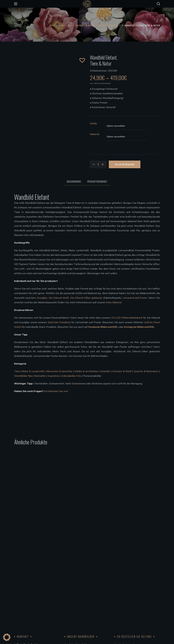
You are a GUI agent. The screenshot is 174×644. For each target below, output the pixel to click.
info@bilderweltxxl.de (36, 596)
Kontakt (119, 591)
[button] (158, 4)
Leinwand (128, 298)
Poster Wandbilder (75, 586)
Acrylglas (42, 298)
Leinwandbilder (73, 591)
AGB (117, 586)
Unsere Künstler (73, 600)
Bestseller (40, 376)
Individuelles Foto (72, 376)
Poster (143, 298)
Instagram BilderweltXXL (139, 327)
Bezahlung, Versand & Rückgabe (132, 577)
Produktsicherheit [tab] (97, 182)
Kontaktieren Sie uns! (56, 391)
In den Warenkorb (125, 164)
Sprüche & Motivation (146, 371)
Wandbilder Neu (23, 376)
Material (95, 134)
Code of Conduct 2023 (127, 605)
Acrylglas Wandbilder (76, 573)
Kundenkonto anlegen (127, 573)
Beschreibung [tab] (74, 182)
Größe (93, 123)
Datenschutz (122, 600)
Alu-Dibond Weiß (59, 298)
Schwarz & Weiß (85, 25)
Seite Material (114, 302)
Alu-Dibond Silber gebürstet (86, 298)
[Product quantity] (98, 164)
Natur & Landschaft (109, 25)
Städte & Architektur (86, 371)
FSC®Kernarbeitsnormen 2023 (132, 609)
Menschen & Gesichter (59, 371)
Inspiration (54, 376)
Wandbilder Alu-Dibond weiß (81, 577)
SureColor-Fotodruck (59, 322)
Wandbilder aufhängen (77, 596)
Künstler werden (73, 605)
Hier (71, 356)
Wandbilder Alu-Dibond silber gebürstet (87, 582)
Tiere (17, 371)
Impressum (120, 596)
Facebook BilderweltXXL (103, 327)
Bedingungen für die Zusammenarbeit (85, 609)
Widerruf (119, 582)
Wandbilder (65, 25)
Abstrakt (105, 371)
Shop (52, 25)
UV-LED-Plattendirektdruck (127, 318)
